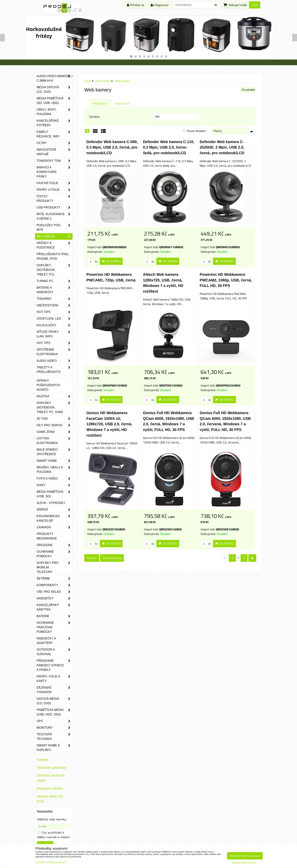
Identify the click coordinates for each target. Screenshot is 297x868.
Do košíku (111, 261)
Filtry (55, 143)
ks (92, 261)
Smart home (55, 461)
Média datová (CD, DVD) (55, 90)
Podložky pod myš (55, 228)
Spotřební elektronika (55, 352)
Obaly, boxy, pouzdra (55, 112)
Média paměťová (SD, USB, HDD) (55, 101)
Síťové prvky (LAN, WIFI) (55, 334)
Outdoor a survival (55, 652)
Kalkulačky (55, 325)
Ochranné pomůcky (55, 554)
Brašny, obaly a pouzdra (55, 470)
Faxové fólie (55, 183)
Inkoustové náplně (55, 152)
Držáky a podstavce (55, 245)
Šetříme (55, 579)
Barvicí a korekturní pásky (55, 172)
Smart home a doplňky (55, 748)
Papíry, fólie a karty (55, 679)
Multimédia (55, 236)
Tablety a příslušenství (55, 370)
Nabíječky (55, 598)
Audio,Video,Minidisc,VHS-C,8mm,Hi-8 (55, 78)
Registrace (159, 5)
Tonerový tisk (55, 161)
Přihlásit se (136, 5)
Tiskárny (55, 299)
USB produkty (55, 208)
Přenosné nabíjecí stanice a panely (55, 665)
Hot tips (55, 343)
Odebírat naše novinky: (52, 819)
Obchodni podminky (52, 768)
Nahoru (92, 558)
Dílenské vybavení (55, 690)
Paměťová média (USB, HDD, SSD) (55, 712)
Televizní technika (55, 737)
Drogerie (55, 545)
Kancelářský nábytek (55, 607)
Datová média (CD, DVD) (55, 701)
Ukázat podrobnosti (244, 863)
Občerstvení (55, 305)
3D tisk (55, 419)
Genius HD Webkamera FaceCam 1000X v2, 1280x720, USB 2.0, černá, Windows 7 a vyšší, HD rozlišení (109, 424)
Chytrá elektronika (55, 441)
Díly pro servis (55, 425)
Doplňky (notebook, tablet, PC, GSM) (55, 408)
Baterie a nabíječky (55, 290)
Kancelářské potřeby (55, 123)
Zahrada (55, 527)
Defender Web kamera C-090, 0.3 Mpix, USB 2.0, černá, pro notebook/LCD (112, 147)
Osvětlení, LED (55, 319)
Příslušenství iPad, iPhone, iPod (53, 256)
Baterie (55, 616)
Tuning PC (55, 281)
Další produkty (112, 558)
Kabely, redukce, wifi (55, 134)
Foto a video (55, 479)
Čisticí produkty (55, 199)
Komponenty (55, 585)
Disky (55, 485)
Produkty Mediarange (47, 536)
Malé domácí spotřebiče (55, 452)
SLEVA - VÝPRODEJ (51, 503)
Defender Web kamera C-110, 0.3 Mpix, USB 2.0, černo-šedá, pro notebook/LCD (169, 147)
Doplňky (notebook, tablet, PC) (55, 270)
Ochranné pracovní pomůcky (55, 627)
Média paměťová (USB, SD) (55, 494)
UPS (55, 721)
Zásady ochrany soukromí (51, 862)
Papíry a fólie (55, 190)
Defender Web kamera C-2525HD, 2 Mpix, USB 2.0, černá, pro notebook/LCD (222, 147)
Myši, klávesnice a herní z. (55, 216)
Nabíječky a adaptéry (55, 641)
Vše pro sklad (55, 592)
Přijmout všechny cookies (245, 856)
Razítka (55, 396)
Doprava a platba (50, 788)
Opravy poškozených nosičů (48, 385)
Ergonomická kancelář (55, 518)
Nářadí (55, 510)
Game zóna (55, 432)
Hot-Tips (55, 312)
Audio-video (55, 361)
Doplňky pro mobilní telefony (55, 567)
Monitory (55, 728)
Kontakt (43, 760)
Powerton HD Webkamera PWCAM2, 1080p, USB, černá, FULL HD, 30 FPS (226, 280)
